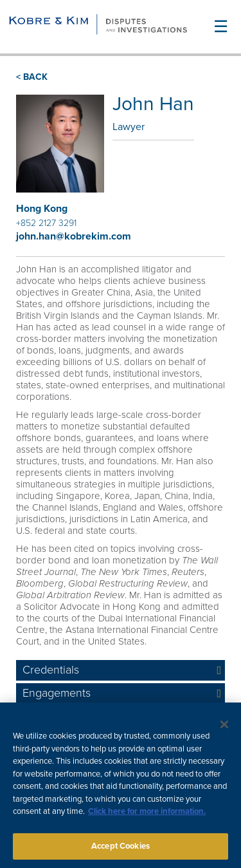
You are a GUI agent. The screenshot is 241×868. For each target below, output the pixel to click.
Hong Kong (42, 209)
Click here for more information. (147, 815)
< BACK (32, 77)
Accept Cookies (121, 849)
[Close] (224, 728)
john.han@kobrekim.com (74, 236)
